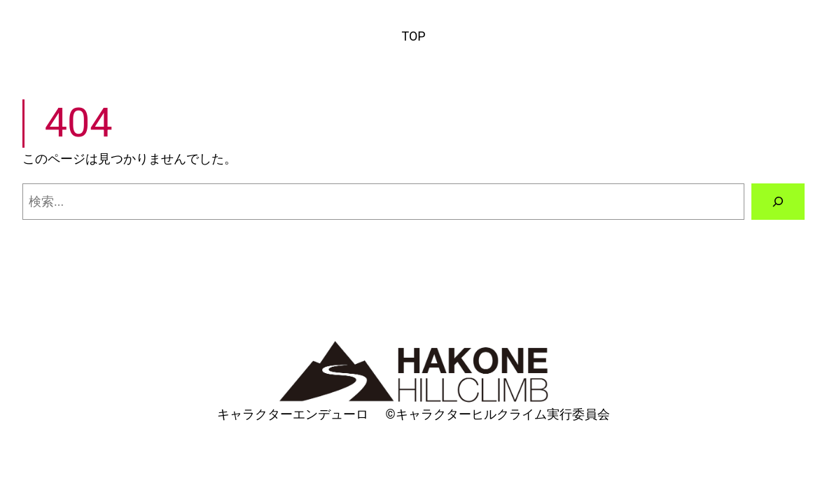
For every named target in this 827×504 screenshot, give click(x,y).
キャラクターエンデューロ (293, 414)
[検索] (778, 202)
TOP (413, 36)
